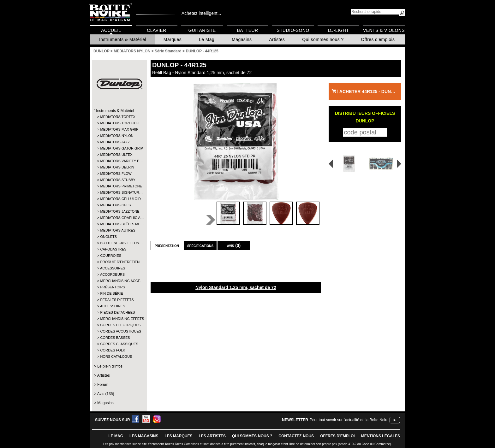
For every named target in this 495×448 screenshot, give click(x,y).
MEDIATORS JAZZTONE (119, 211)
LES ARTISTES (212, 436)
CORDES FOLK (113, 350)
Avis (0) (234, 245)
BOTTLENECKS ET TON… (119, 243)
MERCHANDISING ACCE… (119, 281)
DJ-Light (338, 30)
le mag (116, 436)
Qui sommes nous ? (323, 39)
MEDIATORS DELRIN (117, 167)
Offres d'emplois (378, 39)
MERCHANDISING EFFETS (119, 319)
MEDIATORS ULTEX (116, 155)
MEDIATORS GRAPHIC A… (119, 218)
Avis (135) (106, 394)
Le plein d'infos (110, 366)
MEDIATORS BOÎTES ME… (119, 224)
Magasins (242, 39)
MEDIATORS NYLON (117, 136)
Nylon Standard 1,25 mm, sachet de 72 (236, 287)
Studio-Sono (293, 30)
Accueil (111, 30)
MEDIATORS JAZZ (115, 142)
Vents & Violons (384, 30)
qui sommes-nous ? (252, 436)
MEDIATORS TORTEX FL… (119, 123)
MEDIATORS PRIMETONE (119, 186)
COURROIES (111, 256)
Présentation (167, 245)
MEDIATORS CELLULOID (119, 199)
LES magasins (144, 436)
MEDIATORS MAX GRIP (119, 129)
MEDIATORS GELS (115, 205)
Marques (173, 39)
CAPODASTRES (113, 249)
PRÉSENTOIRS (113, 287)
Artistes (277, 39)
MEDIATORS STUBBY (118, 180)
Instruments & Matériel (123, 39)
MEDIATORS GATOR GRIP (119, 148)
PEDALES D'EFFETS (117, 300)
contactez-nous (296, 436)
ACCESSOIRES (113, 268)
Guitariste (202, 30)
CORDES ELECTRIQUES (119, 325)
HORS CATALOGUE (116, 357)
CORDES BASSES (115, 338)
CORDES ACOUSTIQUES (119, 331)
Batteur (247, 30)
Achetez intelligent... (201, 13)
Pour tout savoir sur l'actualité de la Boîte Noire (349, 420)
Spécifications (200, 245)
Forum (103, 385)
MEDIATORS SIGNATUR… (119, 192)
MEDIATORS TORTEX (118, 117)
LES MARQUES (178, 436)
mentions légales (381, 436)
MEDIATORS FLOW (116, 174)
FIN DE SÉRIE (111, 293)
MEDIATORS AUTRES (118, 230)
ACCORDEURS (112, 274)
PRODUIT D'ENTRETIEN (119, 262)
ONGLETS (108, 237)
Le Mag (207, 39)
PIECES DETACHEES (117, 312)
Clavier (157, 30)
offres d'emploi (337, 436)
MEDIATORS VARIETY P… (119, 161)
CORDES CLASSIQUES (119, 344)
